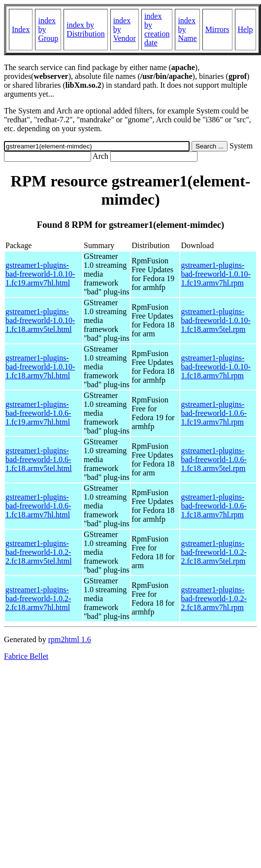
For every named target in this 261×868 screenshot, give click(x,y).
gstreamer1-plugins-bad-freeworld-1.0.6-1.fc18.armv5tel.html (39, 459)
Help (245, 29)
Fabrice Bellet (26, 656)
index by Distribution (85, 29)
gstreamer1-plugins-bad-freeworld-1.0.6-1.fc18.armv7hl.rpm (213, 506)
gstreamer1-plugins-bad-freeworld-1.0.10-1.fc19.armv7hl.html (40, 274)
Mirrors (217, 29)
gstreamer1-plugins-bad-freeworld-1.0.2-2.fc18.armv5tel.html (39, 552)
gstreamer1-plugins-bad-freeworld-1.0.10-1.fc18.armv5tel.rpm (215, 320)
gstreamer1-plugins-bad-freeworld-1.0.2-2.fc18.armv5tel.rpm (213, 552)
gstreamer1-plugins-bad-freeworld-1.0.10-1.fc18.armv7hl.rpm (215, 367)
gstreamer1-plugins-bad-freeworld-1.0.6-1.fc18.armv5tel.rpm (213, 459)
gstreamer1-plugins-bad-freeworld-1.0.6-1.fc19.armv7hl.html (38, 413)
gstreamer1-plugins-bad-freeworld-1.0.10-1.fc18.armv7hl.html (40, 367)
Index (21, 29)
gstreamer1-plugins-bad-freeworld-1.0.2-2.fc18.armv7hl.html (38, 598)
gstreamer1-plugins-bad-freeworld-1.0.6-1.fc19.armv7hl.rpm (213, 413)
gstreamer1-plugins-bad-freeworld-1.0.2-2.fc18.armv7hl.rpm (213, 598)
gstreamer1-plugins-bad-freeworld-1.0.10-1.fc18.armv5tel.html (40, 320)
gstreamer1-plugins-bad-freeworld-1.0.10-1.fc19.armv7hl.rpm (215, 274)
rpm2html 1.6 (70, 639)
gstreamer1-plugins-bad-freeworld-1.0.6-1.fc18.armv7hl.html (38, 506)
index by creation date (157, 29)
